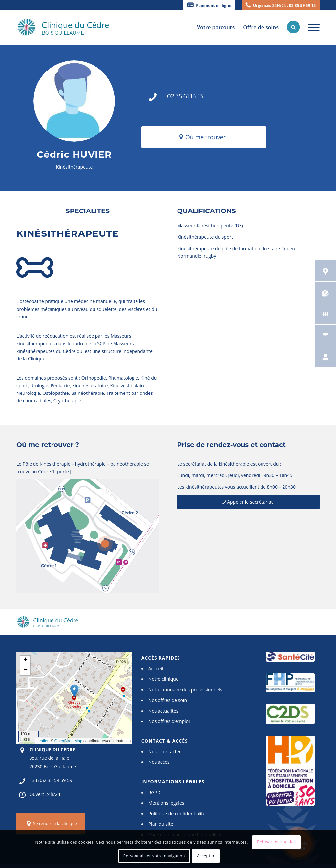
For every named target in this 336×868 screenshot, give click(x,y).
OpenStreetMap (68, 741)
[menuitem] (209, 5)
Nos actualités (163, 711)
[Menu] (312, 27)
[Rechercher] (294, 27)
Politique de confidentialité (177, 813)
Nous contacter (165, 751)
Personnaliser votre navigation (154, 856)
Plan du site (161, 824)
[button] (74, 691)
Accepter (206, 856)
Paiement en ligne (214, 5)
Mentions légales (166, 803)
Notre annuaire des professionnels (185, 689)
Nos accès (159, 762)
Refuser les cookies (276, 842)
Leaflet (42, 741)
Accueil (156, 668)
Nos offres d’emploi (169, 721)
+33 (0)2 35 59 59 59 (51, 780)
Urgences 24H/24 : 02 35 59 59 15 (284, 5)
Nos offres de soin (168, 700)
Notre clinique (163, 679)
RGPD (154, 792)
